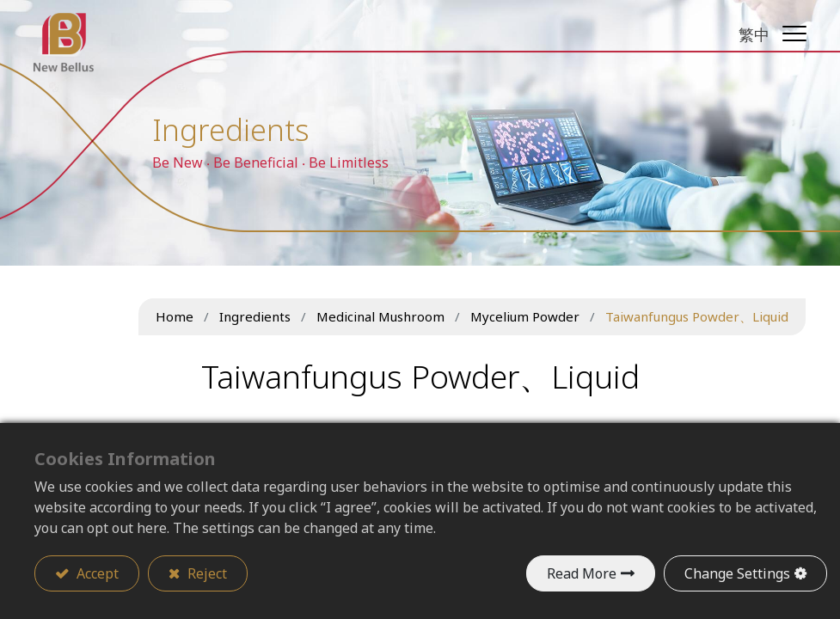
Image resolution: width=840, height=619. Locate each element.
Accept (96, 573)
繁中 (753, 34)
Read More (582, 573)
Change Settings (737, 573)
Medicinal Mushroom (380, 316)
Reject (205, 573)
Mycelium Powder (525, 316)
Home (175, 316)
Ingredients (255, 316)
